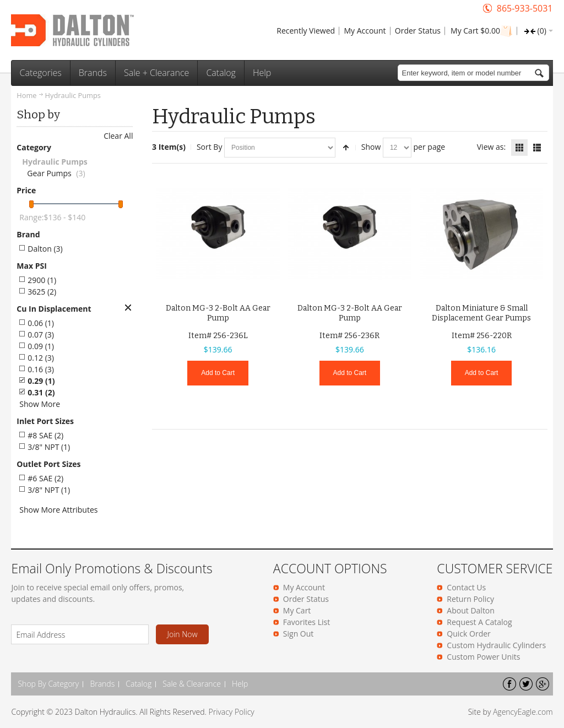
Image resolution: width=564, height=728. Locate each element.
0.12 (41, 358)
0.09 (41, 346)
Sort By (210, 147)
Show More (40, 404)
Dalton (45, 249)
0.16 (41, 369)
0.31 (41, 392)
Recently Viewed (306, 31)
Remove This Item (128, 308)
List (537, 148)
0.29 (41, 381)
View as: (491, 147)
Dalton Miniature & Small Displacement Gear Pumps (481, 313)
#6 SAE (45, 478)
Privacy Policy (232, 712)
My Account (365, 31)
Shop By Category (48, 684)
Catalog (139, 684)
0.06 (41, 323)
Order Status (418, 31)
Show (371, 147)
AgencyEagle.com (523, 712)
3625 (42, 292)
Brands (102, 684)
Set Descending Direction (346, 148)
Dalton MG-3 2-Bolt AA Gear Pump (218, 313)
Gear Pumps (49, 173)
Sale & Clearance (192, 684)
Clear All (118, 136)
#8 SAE (45, 435)
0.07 (41, 335)
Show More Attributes (58, 510)
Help (240, 684)
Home (26, 95)
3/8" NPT (49, 447)
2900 (42, 280)
